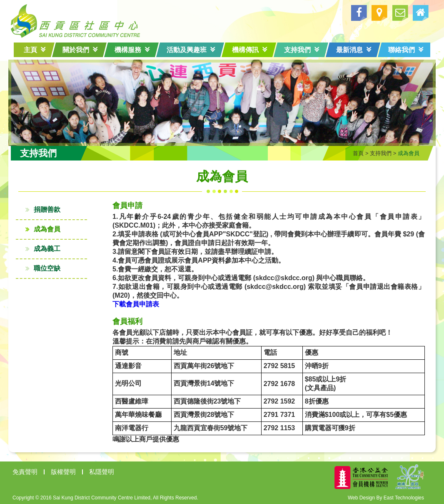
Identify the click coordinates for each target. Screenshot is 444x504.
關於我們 (80, 50)
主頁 (35, 50)
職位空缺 (50, 267)
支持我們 (302, 50)
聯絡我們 (406, 50)
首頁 (355, 152)
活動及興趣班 (191, 50)
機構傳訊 (250, 50)
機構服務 (132, 50)
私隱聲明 (105, 471)
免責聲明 (28, 471)
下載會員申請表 (133, 303)
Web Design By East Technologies (383, 497)
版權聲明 (66, 471)
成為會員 (50, 228)
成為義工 (50, 248)
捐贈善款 (50, 209)
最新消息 (354, 50)
